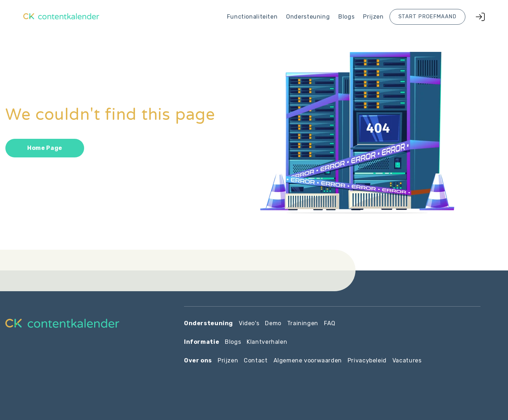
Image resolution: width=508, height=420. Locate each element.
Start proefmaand (427, 17)
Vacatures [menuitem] (407, 360)
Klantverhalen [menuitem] (267, 342)
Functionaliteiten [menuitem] (252, 17)
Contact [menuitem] (256, 360)
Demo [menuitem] (273, 323)
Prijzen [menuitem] (373, 17)
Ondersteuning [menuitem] (308, 17)
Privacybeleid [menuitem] (367, 360)
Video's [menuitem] (249, 323)
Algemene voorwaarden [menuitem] (308, 360)
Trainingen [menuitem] (303, 323)
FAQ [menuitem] (330, 323)
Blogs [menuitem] (346, 17)
